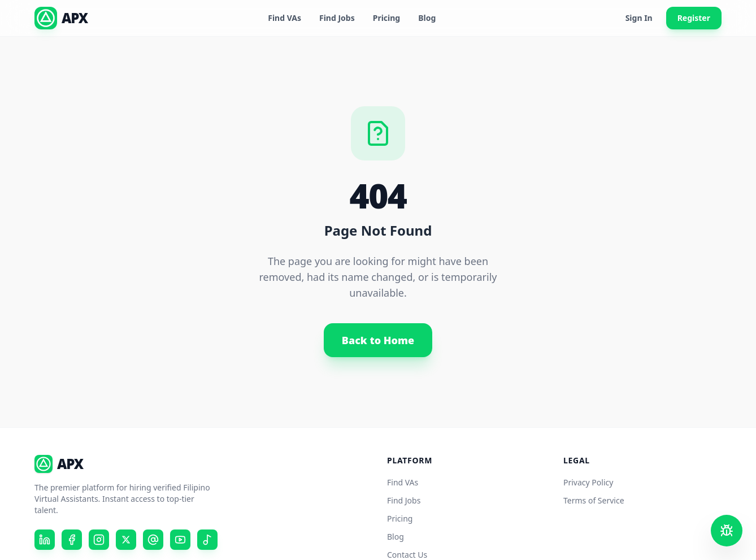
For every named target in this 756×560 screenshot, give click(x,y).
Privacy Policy (588, 482)
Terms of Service (594, 500)
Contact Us (407, 555)
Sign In (639, 18)
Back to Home (378, 340)
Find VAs (284, 18)
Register (694, 18)
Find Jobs (337, 18)
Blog (427, 18)
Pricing (387, 18)
